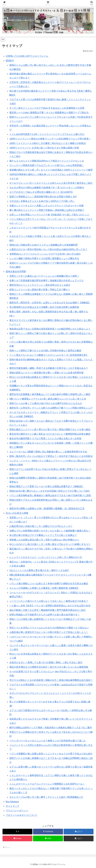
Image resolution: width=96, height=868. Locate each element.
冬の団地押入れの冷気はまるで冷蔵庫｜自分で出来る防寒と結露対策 (44, 307)
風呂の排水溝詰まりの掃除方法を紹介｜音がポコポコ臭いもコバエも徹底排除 (49, 667)
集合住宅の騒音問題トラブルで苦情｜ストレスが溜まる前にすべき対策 (45, 439)
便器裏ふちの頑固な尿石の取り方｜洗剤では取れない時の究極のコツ (44, 540)
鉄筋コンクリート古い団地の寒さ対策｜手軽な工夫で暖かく (40, 290)
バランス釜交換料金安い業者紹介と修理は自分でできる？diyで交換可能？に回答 (50, 495)
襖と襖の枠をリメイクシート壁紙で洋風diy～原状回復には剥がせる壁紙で (47, 210)
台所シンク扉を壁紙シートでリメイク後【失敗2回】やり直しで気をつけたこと (49, 215)
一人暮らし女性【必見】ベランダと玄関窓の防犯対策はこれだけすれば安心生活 (50, 606)
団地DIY (10, 61)
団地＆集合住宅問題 (16, 272)
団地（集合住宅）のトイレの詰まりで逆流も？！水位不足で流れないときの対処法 (51, 456)
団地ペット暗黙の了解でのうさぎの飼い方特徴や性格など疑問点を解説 (45, 351)
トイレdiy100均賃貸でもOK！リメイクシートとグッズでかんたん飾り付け (47, 134)
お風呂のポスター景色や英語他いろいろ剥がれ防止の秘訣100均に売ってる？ (48, 249)
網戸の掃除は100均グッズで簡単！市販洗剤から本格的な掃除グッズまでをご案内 (51, 728)
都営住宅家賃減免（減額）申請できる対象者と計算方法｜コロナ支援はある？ (49, 368)
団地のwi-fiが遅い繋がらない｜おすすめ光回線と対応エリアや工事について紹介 (50, 491)
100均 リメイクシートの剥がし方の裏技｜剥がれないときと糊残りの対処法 (48, 143)
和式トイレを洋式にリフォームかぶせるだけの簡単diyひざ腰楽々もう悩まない (49, 628)
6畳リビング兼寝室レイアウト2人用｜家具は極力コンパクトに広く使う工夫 (48, 399)
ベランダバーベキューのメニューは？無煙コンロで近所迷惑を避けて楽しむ (48, 741)
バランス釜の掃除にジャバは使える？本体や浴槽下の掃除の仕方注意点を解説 (49, 584)
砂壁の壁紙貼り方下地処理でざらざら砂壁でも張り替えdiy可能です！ (45, 615)
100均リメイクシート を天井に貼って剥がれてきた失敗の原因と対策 (44, 148)
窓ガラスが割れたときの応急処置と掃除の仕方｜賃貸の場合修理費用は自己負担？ (51, 680)
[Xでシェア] (17, 832)
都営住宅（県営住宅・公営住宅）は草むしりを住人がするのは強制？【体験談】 (50, 303)
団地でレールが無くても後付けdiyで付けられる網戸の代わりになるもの (46, 403)
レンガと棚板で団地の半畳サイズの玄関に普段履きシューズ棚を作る (44, 258)
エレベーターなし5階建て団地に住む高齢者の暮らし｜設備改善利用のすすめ (48, 452)
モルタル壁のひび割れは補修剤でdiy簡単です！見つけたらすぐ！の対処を (47, 188)
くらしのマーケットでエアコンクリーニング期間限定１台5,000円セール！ (47, 784)
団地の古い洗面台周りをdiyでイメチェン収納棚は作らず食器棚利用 (43, 245)
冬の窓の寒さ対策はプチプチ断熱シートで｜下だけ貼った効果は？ (43, 535)
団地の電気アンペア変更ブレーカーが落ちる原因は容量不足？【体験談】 (46, 486)
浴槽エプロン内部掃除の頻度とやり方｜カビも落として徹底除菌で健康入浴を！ (50, 531)
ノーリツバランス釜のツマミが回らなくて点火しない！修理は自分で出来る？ (49, 601)
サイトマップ (12, 806)
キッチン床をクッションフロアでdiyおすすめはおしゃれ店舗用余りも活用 (47, 108)
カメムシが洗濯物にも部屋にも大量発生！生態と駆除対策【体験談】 (44, 588)
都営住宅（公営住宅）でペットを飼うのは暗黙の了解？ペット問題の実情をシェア (51, 408)
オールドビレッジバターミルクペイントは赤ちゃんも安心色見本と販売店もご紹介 (51, 183)
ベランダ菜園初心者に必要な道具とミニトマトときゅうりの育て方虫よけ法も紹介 (51, 754)
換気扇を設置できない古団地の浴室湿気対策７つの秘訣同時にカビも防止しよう (50, 329)
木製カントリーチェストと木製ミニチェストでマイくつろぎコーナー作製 (46, 206)
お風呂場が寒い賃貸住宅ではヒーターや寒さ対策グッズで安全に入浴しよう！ (49, 632)
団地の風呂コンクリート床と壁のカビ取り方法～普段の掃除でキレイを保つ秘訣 (50, 429)
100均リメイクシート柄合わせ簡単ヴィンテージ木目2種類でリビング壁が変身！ (50, 139)
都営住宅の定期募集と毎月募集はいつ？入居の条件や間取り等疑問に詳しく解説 (50, 394)
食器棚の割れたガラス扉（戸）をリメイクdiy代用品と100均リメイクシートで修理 (51, 170)
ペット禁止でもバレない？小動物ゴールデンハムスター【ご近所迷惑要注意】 (49, 355)
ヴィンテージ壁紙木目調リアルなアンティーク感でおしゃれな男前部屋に (46, 165)
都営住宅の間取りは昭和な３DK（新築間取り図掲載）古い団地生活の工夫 (47, 509)
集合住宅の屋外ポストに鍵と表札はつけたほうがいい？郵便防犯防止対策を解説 (50, 434)
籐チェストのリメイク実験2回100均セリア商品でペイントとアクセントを (47, 161)
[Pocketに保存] (17, 838)
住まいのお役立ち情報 (17, 513)
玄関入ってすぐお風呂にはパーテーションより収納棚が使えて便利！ (44, 276)
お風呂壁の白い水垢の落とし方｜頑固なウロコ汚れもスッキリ (41, 526)
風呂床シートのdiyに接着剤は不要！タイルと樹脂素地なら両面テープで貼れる (49, 113)
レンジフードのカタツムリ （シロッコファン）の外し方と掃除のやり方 (46, 557)
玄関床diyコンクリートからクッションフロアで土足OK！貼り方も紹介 (45, 254)
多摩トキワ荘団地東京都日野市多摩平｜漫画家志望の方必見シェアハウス (46, 281)
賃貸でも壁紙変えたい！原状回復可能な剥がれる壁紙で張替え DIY (43, 197)
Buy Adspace (12, 802)
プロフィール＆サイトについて (21, 815)
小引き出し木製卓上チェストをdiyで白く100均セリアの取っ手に (42, 201)
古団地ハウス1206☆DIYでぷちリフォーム (27, 56)
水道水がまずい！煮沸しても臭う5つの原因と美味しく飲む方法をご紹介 (46, 662)
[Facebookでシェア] (48, 832)
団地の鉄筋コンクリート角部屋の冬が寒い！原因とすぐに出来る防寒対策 (46, 373)
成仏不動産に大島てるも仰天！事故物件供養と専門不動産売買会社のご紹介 (48, 610)
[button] (79, 838)
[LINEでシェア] (48, 838)
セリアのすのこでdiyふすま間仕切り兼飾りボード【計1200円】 (41, 192)
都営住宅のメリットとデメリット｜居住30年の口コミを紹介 (40, 285)
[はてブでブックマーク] (79, 832)
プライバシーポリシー (17, 811)
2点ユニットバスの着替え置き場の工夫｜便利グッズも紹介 (39, 570)
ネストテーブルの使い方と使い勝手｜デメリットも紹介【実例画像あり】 (46, 797)
